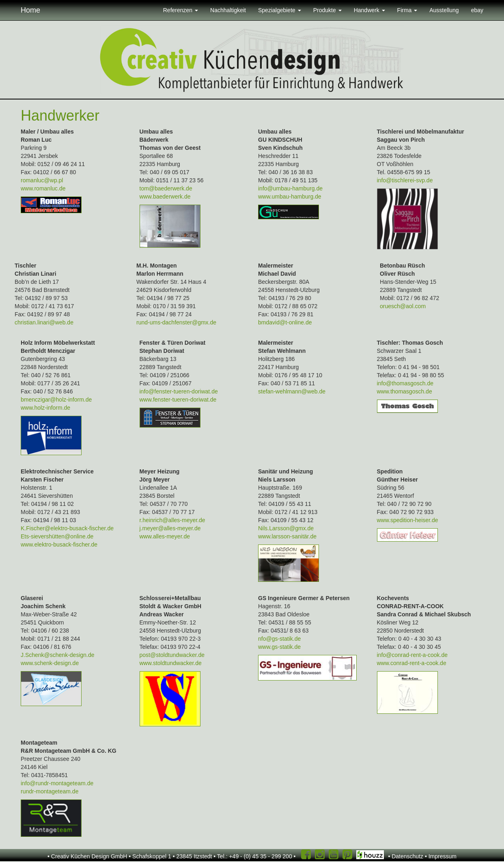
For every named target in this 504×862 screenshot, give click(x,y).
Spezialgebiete (280, 10)
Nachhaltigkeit (228, 10)
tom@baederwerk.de (166, 188)
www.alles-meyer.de (165, 536)
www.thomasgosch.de (405, 391)
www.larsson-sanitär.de (287, 536)
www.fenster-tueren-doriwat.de (178, 400)
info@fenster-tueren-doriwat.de (179, 391)
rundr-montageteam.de (50, 791)
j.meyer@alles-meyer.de (170, 528)
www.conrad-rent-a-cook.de (412, 663)
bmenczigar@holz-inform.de (56, 400)
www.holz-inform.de (45, 408)
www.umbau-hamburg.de (290, 197)
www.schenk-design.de (50, 663)
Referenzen (181, 10)
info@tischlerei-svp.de (405, 180)
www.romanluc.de (43, 188)
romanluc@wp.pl (42, 180)
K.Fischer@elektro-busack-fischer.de (67, 528)
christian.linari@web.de (44, 322)
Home (30, 10)
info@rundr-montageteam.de (57, 783)
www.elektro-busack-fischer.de (59, 544)
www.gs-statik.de (279, 647)
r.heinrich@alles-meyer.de (172, 520)
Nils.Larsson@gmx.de (286, 528)
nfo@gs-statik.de (279, 639)
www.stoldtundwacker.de (171, 663)
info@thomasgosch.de (405, 383)
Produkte (327, 10)
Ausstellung (444, 10)
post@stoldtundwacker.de (172, 655)
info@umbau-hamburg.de (290, 188)
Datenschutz (407, 856)
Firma (407, 10)
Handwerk (369, 10)
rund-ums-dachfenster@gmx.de (176, 322)
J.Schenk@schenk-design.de (58, 655)
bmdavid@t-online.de (285, 322)
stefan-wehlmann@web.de (292, 391)
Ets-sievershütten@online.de (57, 536)
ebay (477, 10)
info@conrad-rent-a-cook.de (412, 655)
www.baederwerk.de (165, 197)
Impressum (443, 856)
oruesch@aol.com (403, 306)
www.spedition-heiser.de (408, 520)
